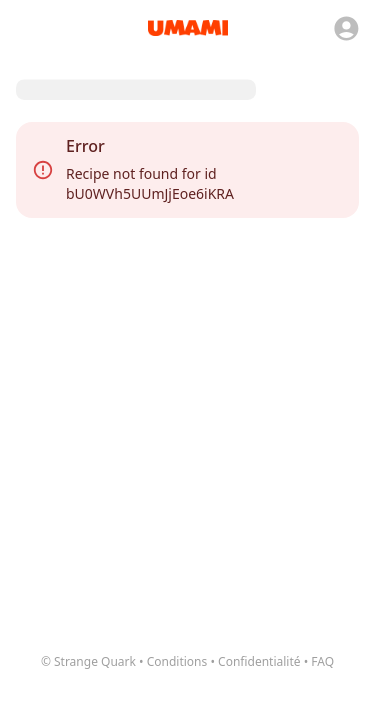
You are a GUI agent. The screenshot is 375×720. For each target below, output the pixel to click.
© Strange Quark (88, 661)
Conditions (177, 661)
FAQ (322, 661)
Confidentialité (259, 661)
